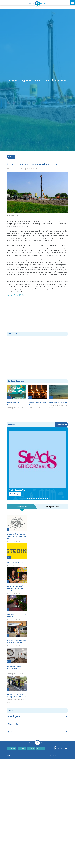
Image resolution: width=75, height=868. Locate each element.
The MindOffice (63, 759)
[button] (27, 499)
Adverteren (11, 752)
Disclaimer (41, 752)
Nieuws (12, 157)
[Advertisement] (37, 315)
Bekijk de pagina (15, 494)
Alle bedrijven (62, 425)
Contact (22, 752)
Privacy (31, 752)
